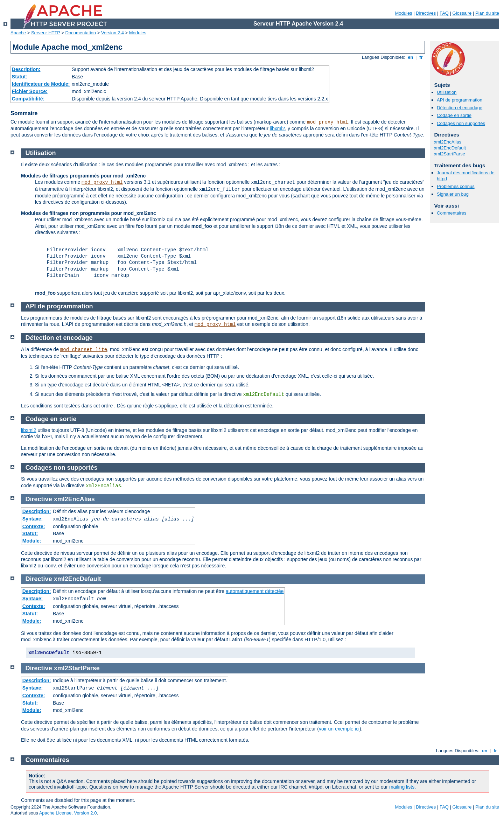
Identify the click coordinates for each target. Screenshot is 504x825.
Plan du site (487, 13)
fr (421, 57)
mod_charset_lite (84, 350)
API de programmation (460, 100)
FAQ (444, 13)
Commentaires (452, 213)
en (411, 57)
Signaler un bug (453, 194)
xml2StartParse (450, 154)
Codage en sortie (454, 115)
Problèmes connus (456, 186)
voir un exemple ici (339, 729)
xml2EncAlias (448, 142)
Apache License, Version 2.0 (68, 813)
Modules (403, 13)
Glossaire (462, 13)
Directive (39, 499)
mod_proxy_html (328, 122)
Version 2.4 (113, 33)
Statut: (20, 77)
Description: (26, 69)
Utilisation (447, 92)
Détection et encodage (460, 108)
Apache (18, 33)
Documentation (81, 33)
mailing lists (402, 787)
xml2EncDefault (450, 148)
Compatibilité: (28, 99)
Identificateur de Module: (41, 84)
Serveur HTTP (46, 33)
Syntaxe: (33, 519)
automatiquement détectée (255, 591)
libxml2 (278, 128)
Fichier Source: (30, 91)
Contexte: (34, 526)
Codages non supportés (461, 123)
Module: (32, 541)
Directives (426, 13)
